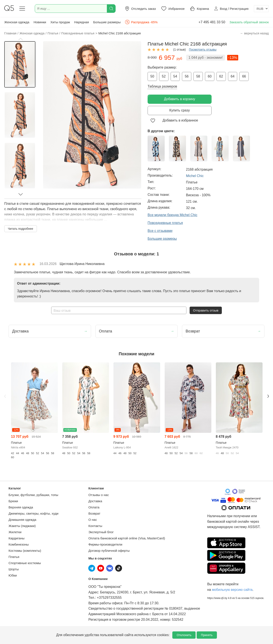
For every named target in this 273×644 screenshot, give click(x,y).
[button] (20, 39)
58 (198, 76)
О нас (93, 520)
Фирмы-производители (105, 544)
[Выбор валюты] (261, 9)
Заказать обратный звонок (249, 22)
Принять (207, 635)
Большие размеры (107, 22)
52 (164, 76)
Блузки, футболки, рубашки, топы (33, 495)
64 (233, 76)
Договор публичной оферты (109, 551)
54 (175, 76)
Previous (5, 396)
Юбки (13, 575)
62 (221, 76)
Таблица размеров (162, 86)
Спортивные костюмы (25, 563)
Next (268, 396)
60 (210, 76)
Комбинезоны (19, 544)
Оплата (94, 507)
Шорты (14, 569)
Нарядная (82, 22)
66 (244, 76)
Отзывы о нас (99, 495)
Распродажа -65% (141, 22)
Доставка (95, 501)
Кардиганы (17, 538)
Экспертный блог (101, 532)
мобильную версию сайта (232, 590)
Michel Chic (195, 176)
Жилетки (15, 532)
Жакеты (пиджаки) (22, 526)
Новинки (40, 22)
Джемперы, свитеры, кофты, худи (33, 513)
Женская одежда (17, 22)
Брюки (13, 501)
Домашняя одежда (22, 520)
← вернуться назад (254, 33)
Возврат (94, 513)
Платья (14, 557)
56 (187, 76)
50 (152, 76)
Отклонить (184, 635)
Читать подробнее (21, 229)
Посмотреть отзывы (203, 50)
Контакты (95, 526)
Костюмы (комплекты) (25, 551)
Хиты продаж (60, 22)
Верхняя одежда (21, 507)
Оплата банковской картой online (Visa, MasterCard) (127, 538)
